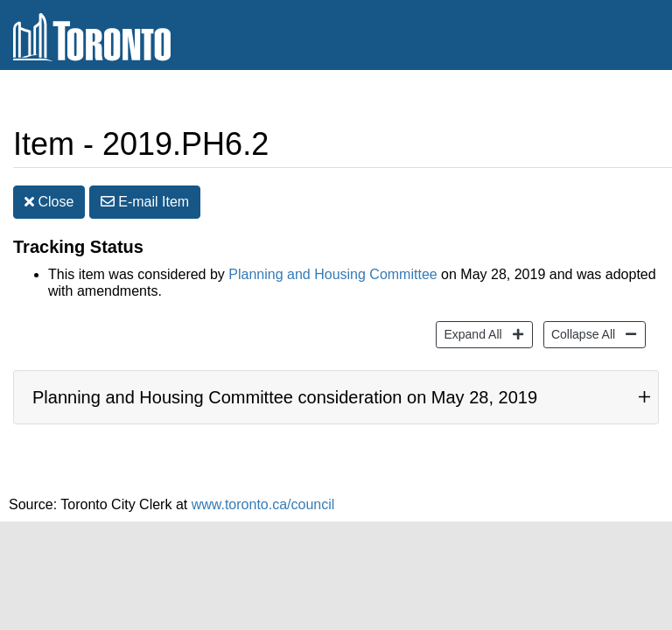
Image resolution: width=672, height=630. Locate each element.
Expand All (470, 320)
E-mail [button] (145, 189)
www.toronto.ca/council (263, 491)
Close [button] (49, 189)
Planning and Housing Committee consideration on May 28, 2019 (285, 384)
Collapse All (581, 320)
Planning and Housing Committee (332, 261)
